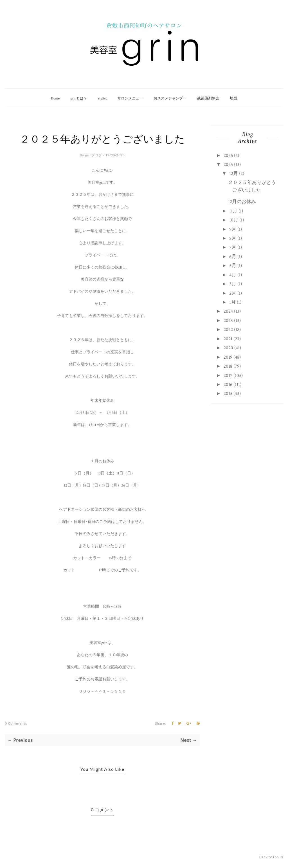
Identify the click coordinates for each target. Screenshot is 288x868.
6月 (233, 257)
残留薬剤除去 (208, 98)
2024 (228, 311)
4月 (233, 275)
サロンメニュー (130, 98)
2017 (228, 376)
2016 (228, 385)
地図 (233, 98)
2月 (233, 293)
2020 (228, 348)
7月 (233, 247)
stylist (102, 98)
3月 (233, 284)
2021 (228, 339)
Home (55, 98)
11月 (233, 211)
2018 (228, 366)
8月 (233, 238)
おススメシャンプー (170, 98)
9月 (233, 229)
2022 (228, 330)
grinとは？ (79, 98)
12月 (234, 174)
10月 (234, 220)
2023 (228, 321)
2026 (228, 156)
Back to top (271, 857)
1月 (232, 302)
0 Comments (16, 723)
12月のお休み (242, 202)
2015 (228, 394)
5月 (233, 266)
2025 (228, 165)
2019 (228, 357)
